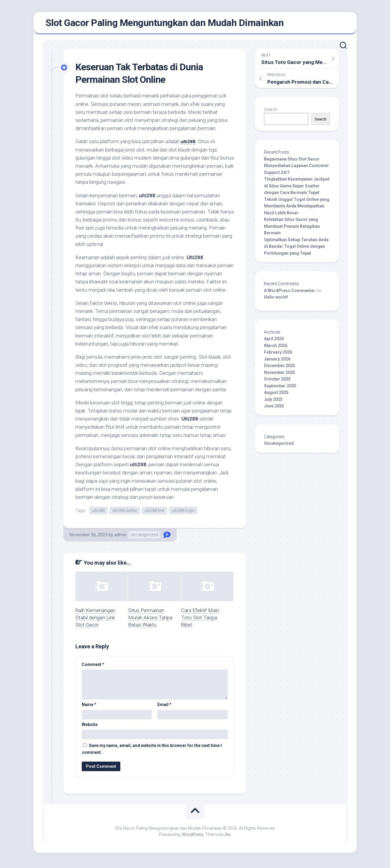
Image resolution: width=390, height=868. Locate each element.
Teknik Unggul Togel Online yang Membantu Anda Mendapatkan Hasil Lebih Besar (297, 209)
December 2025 (280, 368)
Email (164, 708)
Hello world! (276, 300)
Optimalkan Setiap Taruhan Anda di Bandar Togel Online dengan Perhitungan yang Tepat (296, 249)
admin (120, 538)
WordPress (193, 838)
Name (89, 708)
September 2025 (280, 389)
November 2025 (280, 375)
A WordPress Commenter (290, 293)
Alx (228, 838)
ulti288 (189, 144)
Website (90, 728)
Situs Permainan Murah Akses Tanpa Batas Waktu (150, 621)
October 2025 (277, 382)
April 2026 (274, 341)
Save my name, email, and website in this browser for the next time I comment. (152, 752)
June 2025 (274, 409)
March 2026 (276, 348)
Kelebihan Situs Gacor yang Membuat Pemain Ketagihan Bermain (292, 229)
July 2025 (273, 402)
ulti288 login (183, 513)
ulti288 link (154, 513)
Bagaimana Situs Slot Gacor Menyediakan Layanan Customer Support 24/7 (296, 168)
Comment (93, 668)
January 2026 (277, 362)
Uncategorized (144, 538)
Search (271, 112)
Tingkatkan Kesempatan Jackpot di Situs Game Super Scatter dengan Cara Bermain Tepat (297, 188)
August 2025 (276, 395)
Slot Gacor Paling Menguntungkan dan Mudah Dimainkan (165, 24)
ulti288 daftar (125, 513)
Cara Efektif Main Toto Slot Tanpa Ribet (200, 621)
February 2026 (278, 355)
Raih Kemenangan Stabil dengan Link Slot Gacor (95, 621)
